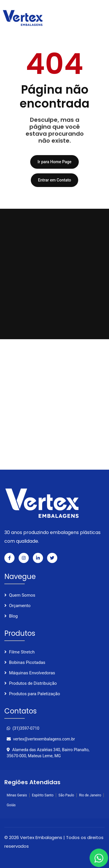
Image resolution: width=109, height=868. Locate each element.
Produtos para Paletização (35, 694)
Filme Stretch (22, 652)
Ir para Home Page (54, 162)
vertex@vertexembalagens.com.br (41, 739)
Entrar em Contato (55, 180)
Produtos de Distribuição (33, 683)
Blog (13, 616)
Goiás (11, 805)
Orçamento (20, 606)
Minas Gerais (17, 795)
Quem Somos (22, 595)
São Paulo (66, 795)
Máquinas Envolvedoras (32, 673)
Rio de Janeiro (90, 795)
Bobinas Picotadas (27, 662)
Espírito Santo (43, 795)
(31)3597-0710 (23, 728)
